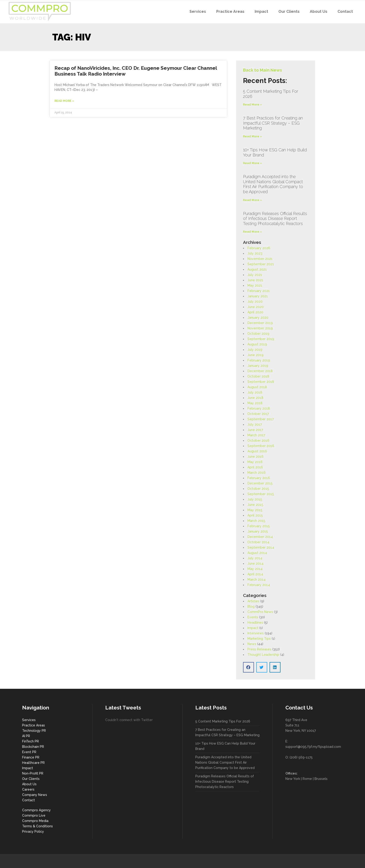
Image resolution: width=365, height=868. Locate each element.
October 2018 (258, 376)
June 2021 (255, 280)
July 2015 (255, 499)
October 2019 (258, 334)
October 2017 (258, 414)
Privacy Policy (33, 832)
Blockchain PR (33, 747)
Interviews (256, 633)
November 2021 (260, 259)
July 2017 (255, 424)
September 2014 (261, 547)
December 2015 (260, 483)
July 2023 (255, 253)
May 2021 (255, 285)
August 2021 (257, 269)
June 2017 (255, 430)
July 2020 (255, 301)
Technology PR (34, 731)
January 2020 (258, 318)
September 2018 (261, 382)
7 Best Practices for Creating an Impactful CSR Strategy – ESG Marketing (273, 123)
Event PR (29, 752)
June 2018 (255, 398)
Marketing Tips (259, 639)
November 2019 (260, 328)
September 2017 (261, 419)
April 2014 (255, 574)
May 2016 (255, 462)
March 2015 (256, 521)
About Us (29, 784)
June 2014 (255, 563)
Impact (253, 628)
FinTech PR (30, 741)
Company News (35, 795)
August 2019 (257, 344)
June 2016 (255, 457)
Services (29, 720)
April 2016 (255, 467)
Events (253, 617)
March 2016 (257, 473)
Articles (253, 601)
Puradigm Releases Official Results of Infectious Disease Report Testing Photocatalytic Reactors (275, 219)
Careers (28, 789)
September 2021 (261, 264)
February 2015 (259, 526)
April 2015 (255, 515)
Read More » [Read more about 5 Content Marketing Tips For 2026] (252, 105)
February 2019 (259, 360)
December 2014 (260, 537)
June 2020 (256, 307)
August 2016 (257, 451)
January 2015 (258, 531)
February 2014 (259, 585)
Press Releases (259, 649)
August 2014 (257, 553)
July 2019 (255, 350)
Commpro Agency (36, 810)
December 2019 (260, 323)
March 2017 (256, 435)
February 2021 (259, 291)
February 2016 (259, 478)
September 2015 (261, 494)
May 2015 (255, 510)
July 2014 (255, 558)
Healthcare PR (33, 763)
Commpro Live (34, 815)
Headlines (255, 623)
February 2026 (259, 248)
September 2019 (261, 339)
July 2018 (255, 392)
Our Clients (31, 779)
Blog (251, 606)
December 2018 (260, 371)
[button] (248, 667)
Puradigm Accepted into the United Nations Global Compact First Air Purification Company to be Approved (273, 184)
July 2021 (255, 275)
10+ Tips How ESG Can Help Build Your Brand (225, 746)
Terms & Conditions (37, 826)
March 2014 (257, 580)
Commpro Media (35, 821)
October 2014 (258, 542)
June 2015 (255, 505)
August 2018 (257, 387)
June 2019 (255, 355)
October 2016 (258, 441)
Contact (29, 800)
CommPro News (260, 612)
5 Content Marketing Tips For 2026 (223, 721)
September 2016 (261, 446)
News (252, 644)
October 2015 (258, 489)
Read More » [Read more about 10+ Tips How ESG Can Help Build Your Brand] (252, 163)
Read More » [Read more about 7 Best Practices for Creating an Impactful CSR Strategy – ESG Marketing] (252, 136)
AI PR (26, 736)
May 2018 (255, 403)
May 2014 (255, 569)
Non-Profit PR (33, 773)
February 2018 (259, 408)
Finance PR (31, 757)
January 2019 (258, 366)
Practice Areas (34, 725)
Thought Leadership (263, 655)
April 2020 (255, 312)
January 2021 (258, 296)
